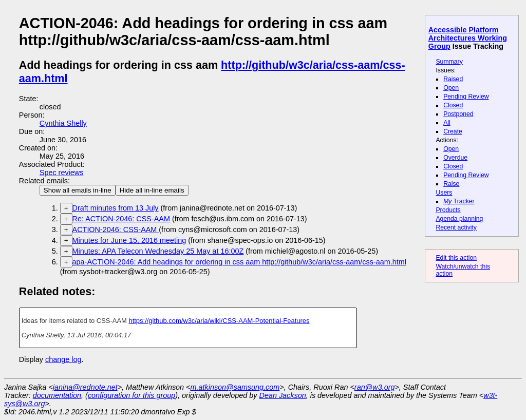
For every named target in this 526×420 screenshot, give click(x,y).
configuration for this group (131, 395)
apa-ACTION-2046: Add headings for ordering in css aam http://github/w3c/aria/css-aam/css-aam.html (239, 262)
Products (448, 210)
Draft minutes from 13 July (116, 208)
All (447, 123)
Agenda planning (459, 219)
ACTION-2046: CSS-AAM (116, 230)
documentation (57, 395)
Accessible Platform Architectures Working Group (468, 38)
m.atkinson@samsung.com (235, 387)
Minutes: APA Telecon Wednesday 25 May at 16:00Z (158, 251)
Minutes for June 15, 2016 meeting (129, 240)
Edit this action (456, 258)
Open (451, 88)
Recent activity (456, 227)
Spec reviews (62, 173)
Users (444, 193)
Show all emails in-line (78, 190)
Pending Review (466, 97)
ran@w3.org (375, 387)
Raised (453, 79)
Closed (453, 105)
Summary (449, 62)
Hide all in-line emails (152, 190)
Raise (451, 184)
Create (453, 131)
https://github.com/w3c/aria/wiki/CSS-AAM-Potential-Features (219, 321)
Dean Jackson (283, 395)
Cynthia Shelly (63, 123)
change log (63, 359)
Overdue (455, 158)
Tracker (459, 201)
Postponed (458, 114)
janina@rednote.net (85, 387)
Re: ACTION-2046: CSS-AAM (121, 219)
